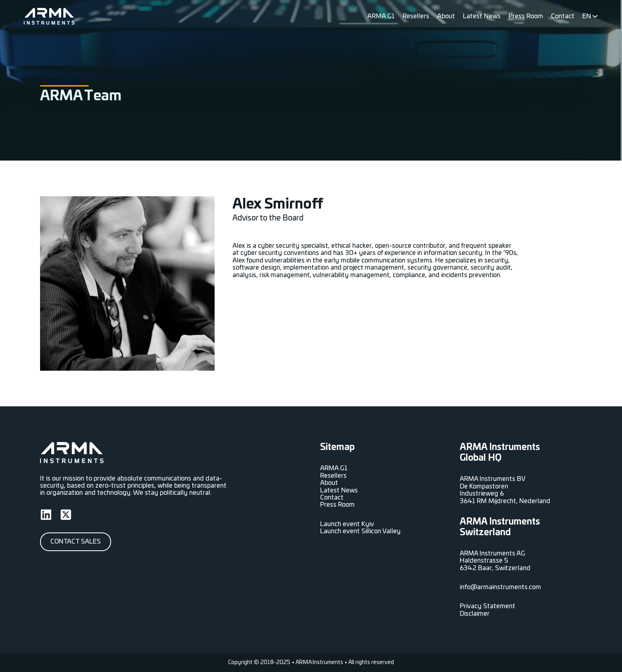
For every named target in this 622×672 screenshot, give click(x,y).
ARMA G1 (381, 16)
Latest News (482, 16)
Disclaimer (475, 614)
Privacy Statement (488, 606)
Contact (563, 16)
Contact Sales (76, 542)
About (446, 16)
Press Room (526, 16)
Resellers (416, 16)
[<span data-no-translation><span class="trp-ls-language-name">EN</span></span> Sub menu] (595, 16)
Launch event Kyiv (347, 524)
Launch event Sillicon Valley (360, 531)
